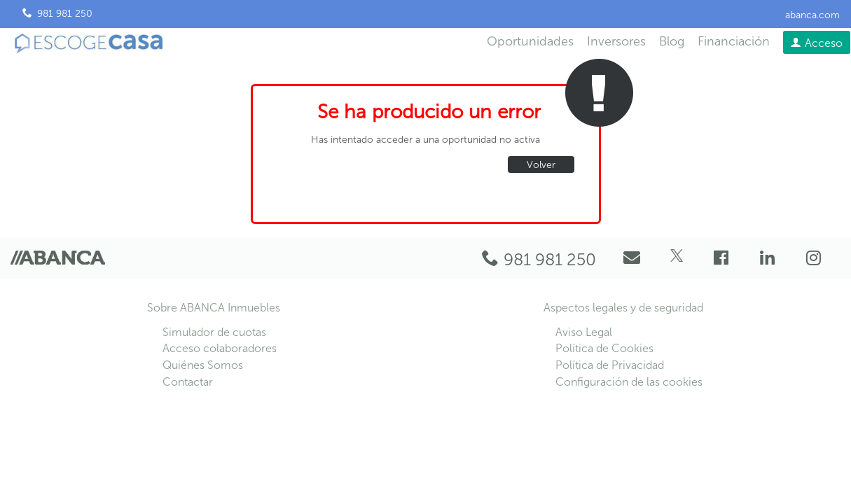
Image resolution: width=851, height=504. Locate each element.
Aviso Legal (584, 332)
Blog (672, 41)
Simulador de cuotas (214, 332)
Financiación (734, 41)
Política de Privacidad (610, 365)
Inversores (616, 41)
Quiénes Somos (203, 365)
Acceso (824, 43)
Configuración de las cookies (629, 382)
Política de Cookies (604, 348)
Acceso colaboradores (220, 348)
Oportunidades (530, 41)
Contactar (188, 382)
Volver (541, 165)
